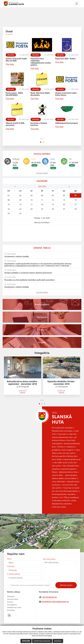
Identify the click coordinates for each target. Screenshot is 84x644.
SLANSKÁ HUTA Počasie (42, 233)
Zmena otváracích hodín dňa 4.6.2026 (16, 60)
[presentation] (41, 138)
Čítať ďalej (10, 64)
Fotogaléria (12, 605)
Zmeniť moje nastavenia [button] (42, 641)
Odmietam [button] (58, 641)
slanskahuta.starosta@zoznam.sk (55, 602)
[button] (41, 142)
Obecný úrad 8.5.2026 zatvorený (15, 124)
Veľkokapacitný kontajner (67, 123)
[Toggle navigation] (77, 4)
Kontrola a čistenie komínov (39, 124)
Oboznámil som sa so (30, 585)
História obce (13, 599)
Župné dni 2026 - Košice (65, 59)
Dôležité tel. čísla (14, 607)
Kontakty (11, 610)
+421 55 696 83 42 (49, 597)
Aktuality (11, 596)
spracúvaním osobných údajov (38, 585)
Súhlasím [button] (26, 641)
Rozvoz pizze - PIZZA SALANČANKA (14, 94)
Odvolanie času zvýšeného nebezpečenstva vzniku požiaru (41, 62)
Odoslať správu (66, 585)
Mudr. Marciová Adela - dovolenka (41, 94)
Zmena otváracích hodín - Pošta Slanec (66, 94)
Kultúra (10, 602)
